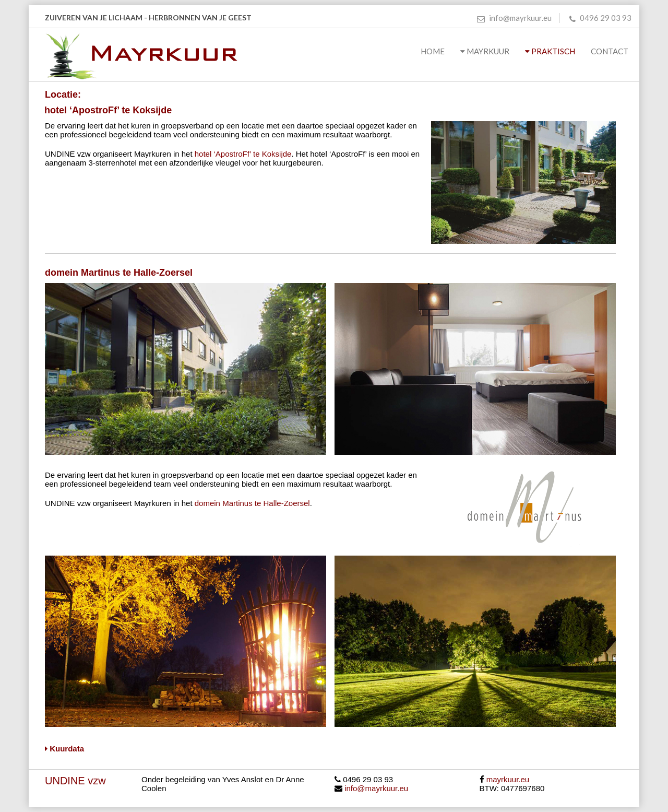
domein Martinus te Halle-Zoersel (252, 503)
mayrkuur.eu (508, 779)
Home (433, 51)
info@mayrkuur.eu (514, 18)
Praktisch (550, 51)
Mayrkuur (485, 51)
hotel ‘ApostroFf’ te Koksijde (243, 154)
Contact (611, 51)
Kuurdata (64, 749)
